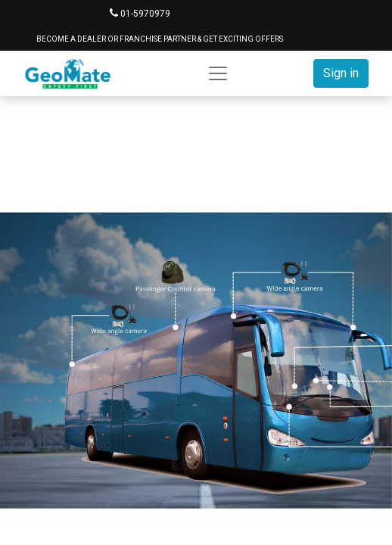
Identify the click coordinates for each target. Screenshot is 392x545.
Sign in (341, 73)
